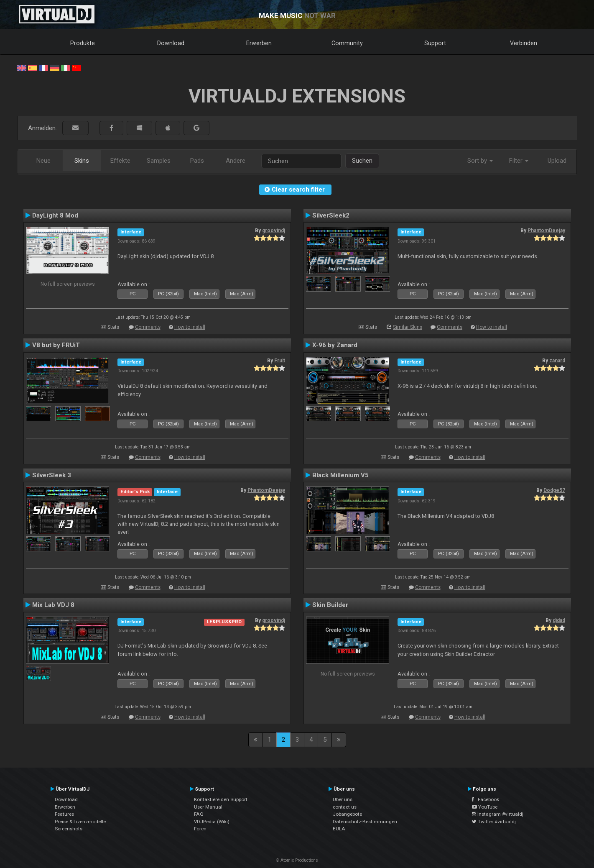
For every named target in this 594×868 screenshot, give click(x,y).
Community (347, 43)
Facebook (486, 799)
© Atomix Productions (297, 860)
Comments (148, 327)
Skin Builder (330, 605)
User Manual (208, 807)
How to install (190, 327)
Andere (236, 161)
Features (64, 814)
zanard (557, 361)
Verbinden (524, 43)
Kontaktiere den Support (221, 799)
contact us (345, 807)
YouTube (485, 807)
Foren (200, 829)
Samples (159, 161)
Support (435, 43)
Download (171, 43)
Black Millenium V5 (340, 475)
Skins (82, 161)
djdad (559, 620)
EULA (339, 829)
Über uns (343, 799)
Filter (519, 161)
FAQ (199, 814)
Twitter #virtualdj (494, 822)
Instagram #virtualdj (498, 814)
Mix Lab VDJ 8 (53, 605)
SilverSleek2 (331, 215)
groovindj (274, 230)
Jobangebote (347, 814)
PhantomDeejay (546, 230)
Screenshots (69, 829)
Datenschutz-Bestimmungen (365, 822)
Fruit (280, 361)
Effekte (120, 161)
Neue (43, 161)
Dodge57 (554, 490)
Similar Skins (408, 327)
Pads (197, 161)
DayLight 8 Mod (55, 215)
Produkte (83, 43)
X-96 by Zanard (335, 345)
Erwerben (259, 43)
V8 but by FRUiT (56, 345)
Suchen (362, 161)
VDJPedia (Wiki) (212, 822)
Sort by (480, 161)
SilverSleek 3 (52, 475)
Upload (557, 161)
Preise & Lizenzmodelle (80, 822)
